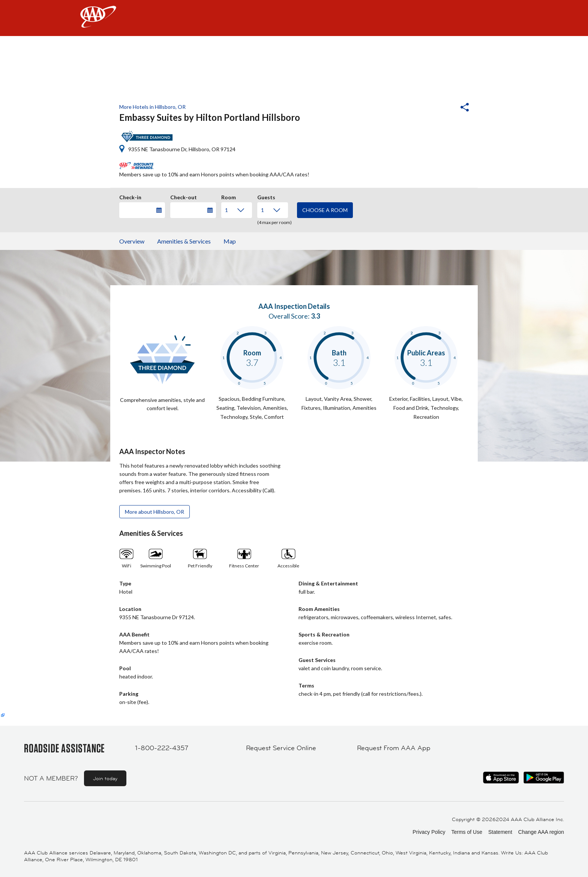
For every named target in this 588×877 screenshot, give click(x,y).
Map (230, 241)
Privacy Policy (429, 832)
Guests (266, 196)
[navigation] (294, 18)
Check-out (184, 196)
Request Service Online (281, 748)
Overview (132, 241)
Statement (500, 832)
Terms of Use (466, 832)
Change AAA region (541, 832)
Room (229, 196)
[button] (444, 108)
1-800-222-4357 (162, 748)
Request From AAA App (394, 748)
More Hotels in (152, 107)
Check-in (130, 196)
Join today (105, 778)
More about (154, 512)
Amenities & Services (184, 241)
